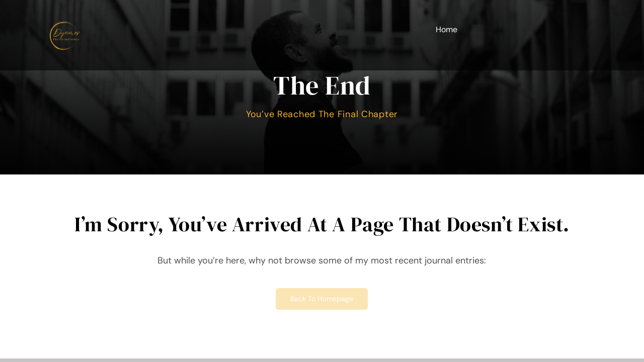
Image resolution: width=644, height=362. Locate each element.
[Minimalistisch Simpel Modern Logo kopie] (65, 15)
